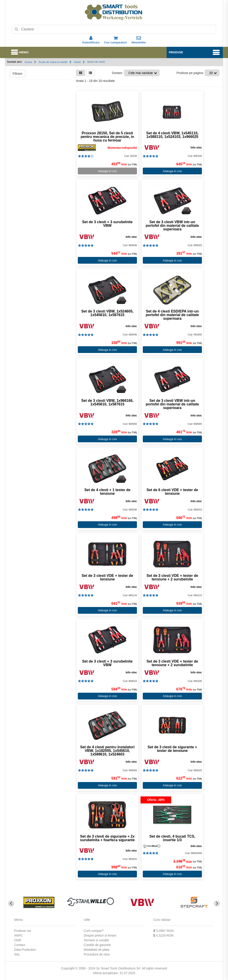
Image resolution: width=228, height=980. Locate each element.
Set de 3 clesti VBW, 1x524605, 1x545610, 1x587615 (107, 313)
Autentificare (91, 40)
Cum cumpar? (94, 931)
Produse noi (23, 931)
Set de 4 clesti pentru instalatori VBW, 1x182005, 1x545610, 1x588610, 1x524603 (107, 751)
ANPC (19, 935)
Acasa (28, 62)
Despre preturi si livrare (100, 935)
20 (211, 73)
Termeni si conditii (96, 940)
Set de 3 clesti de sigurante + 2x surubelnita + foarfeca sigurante (107, 838)
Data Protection (25, 950)
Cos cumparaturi (116, 40)
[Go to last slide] (11, 904)
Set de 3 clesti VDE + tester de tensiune (107, 578)
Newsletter (139, 40)
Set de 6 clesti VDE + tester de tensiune (172, 492)
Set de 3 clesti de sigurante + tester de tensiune (172, 749)
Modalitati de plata (96, 950)
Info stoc (196, 148)
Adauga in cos (107, 171)
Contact (20, 945)
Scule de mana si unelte (53, 62)
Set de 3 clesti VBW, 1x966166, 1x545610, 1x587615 (107, 402)
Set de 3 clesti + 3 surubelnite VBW (107, 224)
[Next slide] (217, 904)
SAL (17, 954)
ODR (18, 940)
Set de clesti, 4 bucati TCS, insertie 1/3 (172, 838)
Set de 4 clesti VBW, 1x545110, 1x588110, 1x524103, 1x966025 (172, 135)
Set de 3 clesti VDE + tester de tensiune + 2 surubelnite (172, 578)
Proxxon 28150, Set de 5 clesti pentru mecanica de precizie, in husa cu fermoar (107, 137)
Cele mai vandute (141, 73)
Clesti (77, 62)
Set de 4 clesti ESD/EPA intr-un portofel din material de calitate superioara (172, 315)
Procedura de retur (97, 954)
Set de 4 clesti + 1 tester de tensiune (107, 492)
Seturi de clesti (96, 62)
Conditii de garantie (97, 945)
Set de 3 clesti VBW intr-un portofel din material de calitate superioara (172, 226)
